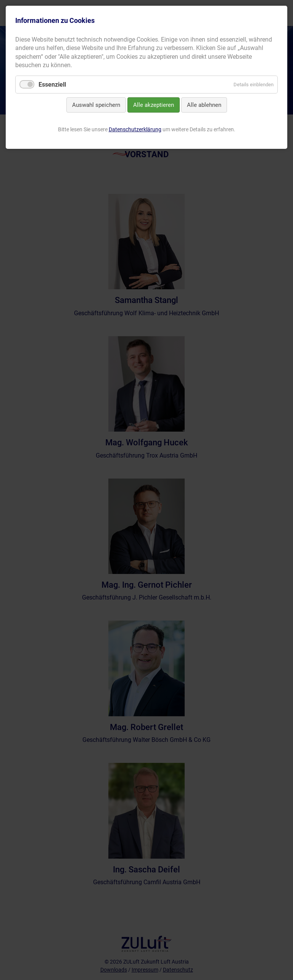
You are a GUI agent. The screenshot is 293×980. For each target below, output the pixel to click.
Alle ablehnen (204, 105)
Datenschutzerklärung (135, 129)
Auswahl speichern (96, 105)
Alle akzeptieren (154, 105)
